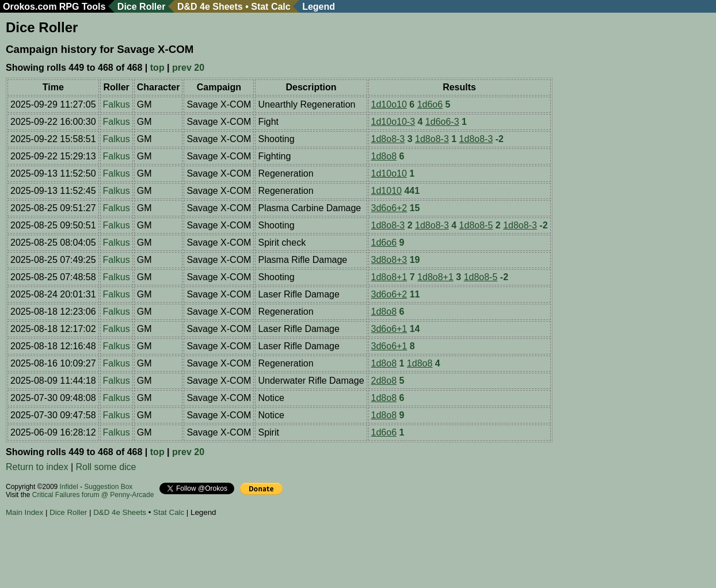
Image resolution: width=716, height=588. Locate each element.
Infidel (69, 487)
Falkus (117, 104)
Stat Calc (271, 7)
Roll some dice (106, 467)
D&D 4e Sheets (210, 7)
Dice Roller (142, 7)
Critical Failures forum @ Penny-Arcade (93, 495)
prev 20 (188, 68)
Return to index (37, 467)
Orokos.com (30, 7)
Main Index (24, 512)
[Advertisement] (215, 554)
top (157, 68)
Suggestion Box (108, 487)
